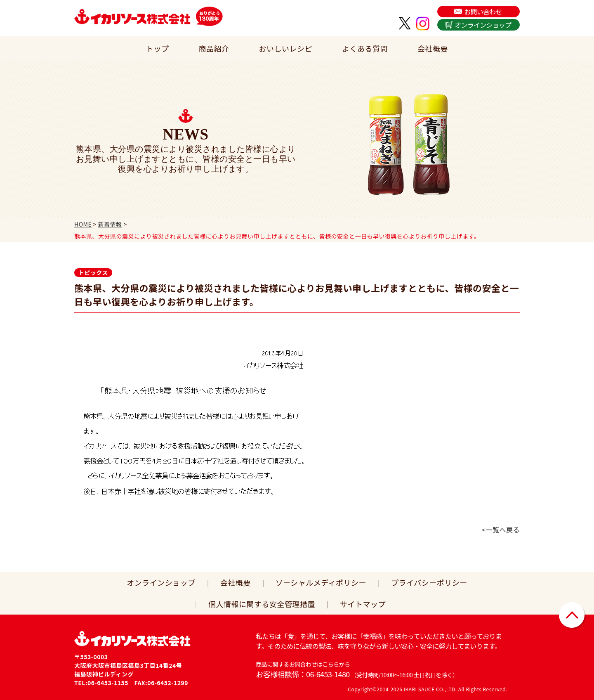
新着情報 (110, 224)
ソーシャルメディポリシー (321, 582)
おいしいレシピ (286, 48)
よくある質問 (365, 48)
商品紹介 (214, 48)
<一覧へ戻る (501, 530)
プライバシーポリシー (429, 582)
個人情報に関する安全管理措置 (262, 604)
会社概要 (433, 48)
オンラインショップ (483, 25)
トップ (158, 48)
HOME (83, 224)
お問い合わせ (483, 12)
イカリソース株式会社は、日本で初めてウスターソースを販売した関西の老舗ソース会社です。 (132, 17)
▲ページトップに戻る (572, 616)
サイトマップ (363, 604)
